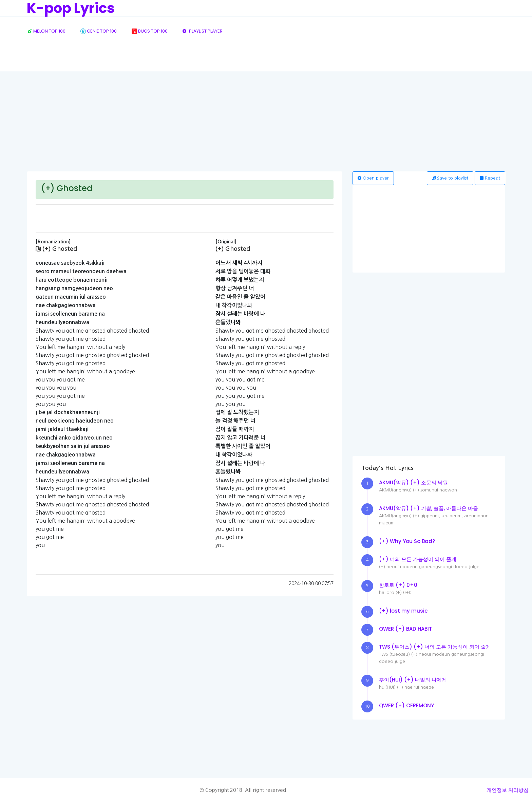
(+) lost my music (403, 611)
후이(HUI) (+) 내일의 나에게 (413, 680)
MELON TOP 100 (46, 31)
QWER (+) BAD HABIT (405, 629)
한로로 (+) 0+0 (398, 585)
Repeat (490, 178)
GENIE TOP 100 (99, 31)
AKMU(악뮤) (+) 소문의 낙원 (413, 482)
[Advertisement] (266, 120)
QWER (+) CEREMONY (406, 705)
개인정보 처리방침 (508, 790)
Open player (373, 178)
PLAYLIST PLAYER (203, 31)
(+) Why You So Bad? (407, 541)
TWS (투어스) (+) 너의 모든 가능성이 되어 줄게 (435, 647)
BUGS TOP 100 (150, 31)
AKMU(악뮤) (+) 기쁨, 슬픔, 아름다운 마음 (429, 508)
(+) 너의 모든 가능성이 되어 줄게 (418, 559)
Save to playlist (450, 178)
